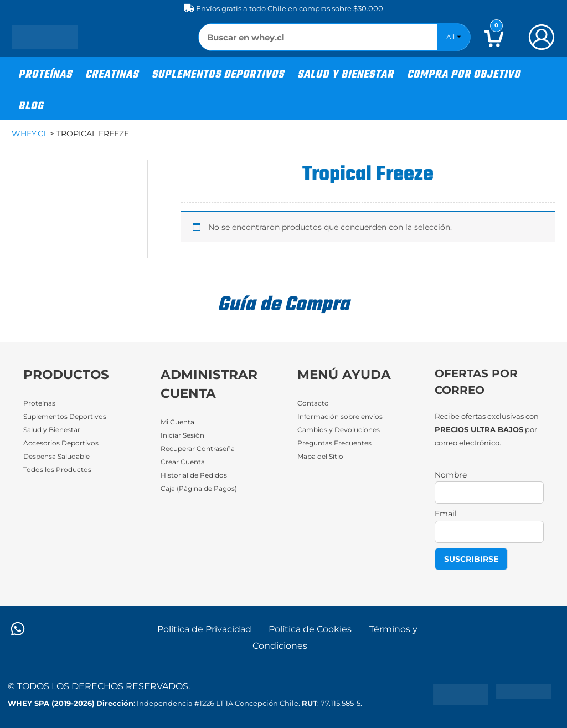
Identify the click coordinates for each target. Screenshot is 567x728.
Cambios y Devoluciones (342, 430)
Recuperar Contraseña (200, 449)
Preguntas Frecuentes (337, 443)
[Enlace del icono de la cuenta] (542, 37)
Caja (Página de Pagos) (202, 489)
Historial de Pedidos (197, 475)
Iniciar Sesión (185, 435)
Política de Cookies (311, 629)
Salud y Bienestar (55, 430)
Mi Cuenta (179, 422)
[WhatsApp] (18, 629)
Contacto (314, 403)
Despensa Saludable (61, 457)
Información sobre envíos (343, 417)
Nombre (451, 475)
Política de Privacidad (204, 629)
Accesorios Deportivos (63, 443)
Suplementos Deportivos (68, 417)
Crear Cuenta (184, 462)
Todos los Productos (58, 470)
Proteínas (40, 403)
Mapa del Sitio (323, 457)
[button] (45, 73)
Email (446, 514)
